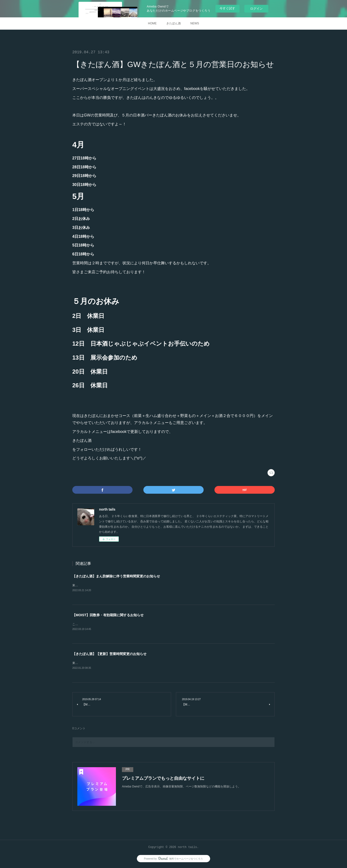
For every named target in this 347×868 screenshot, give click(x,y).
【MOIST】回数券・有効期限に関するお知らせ (108, 615)
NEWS (195, 23)
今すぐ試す (227, 8)
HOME (152, 23)
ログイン (256, 9)
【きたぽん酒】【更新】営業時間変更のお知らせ (109, 655)
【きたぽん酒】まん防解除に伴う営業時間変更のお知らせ (116, 576)
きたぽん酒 (173, 23)
